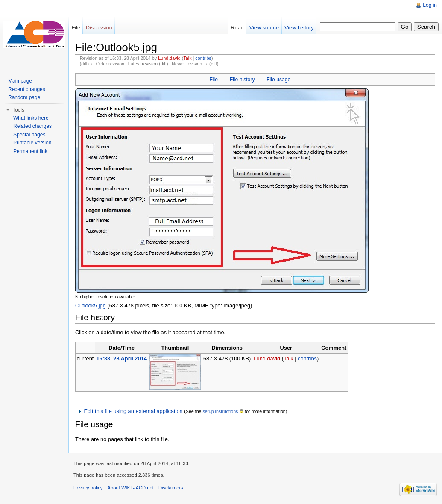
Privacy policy (88, 488)
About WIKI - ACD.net (131, 488)
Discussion (99, 28)
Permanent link (30, 151)
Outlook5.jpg (91, 305)
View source (264, 28)
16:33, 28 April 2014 (121, 358)
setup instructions (220, 411)
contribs (203, 58)
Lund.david (169, 58)
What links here (31, 118)
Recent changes (27, 89)
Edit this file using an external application (133, 411)
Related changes (32, 126)
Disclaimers (171, 488)
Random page (24, 97)
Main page (20, 81)
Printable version (32, 143)
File (214, 80)
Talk (187, 58)
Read (237, 28)
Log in (430, 5)
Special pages (29, 135)
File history (242, 80)
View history (299, 28)
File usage (278, 80)
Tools (18, 110)
